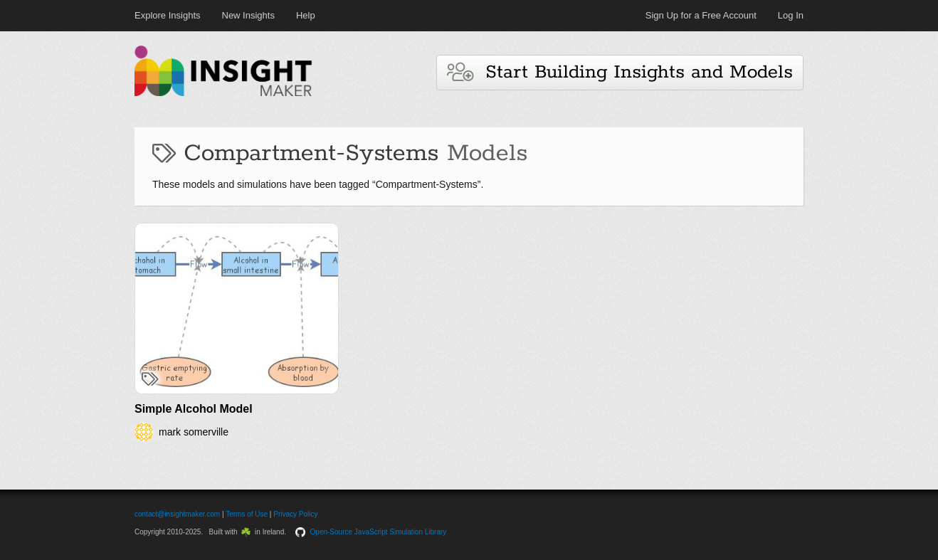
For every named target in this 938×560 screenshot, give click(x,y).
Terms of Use (247, 514)
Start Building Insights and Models (620, 72)
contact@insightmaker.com (177, 514)
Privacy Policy (295, 514)
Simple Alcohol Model (194, 409)
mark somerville (194, 432)
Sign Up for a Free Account (701, 15)
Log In (791, 15)
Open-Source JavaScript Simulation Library (379, 532)
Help (306, 15)
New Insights (248, 15)
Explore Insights (168, 15)
